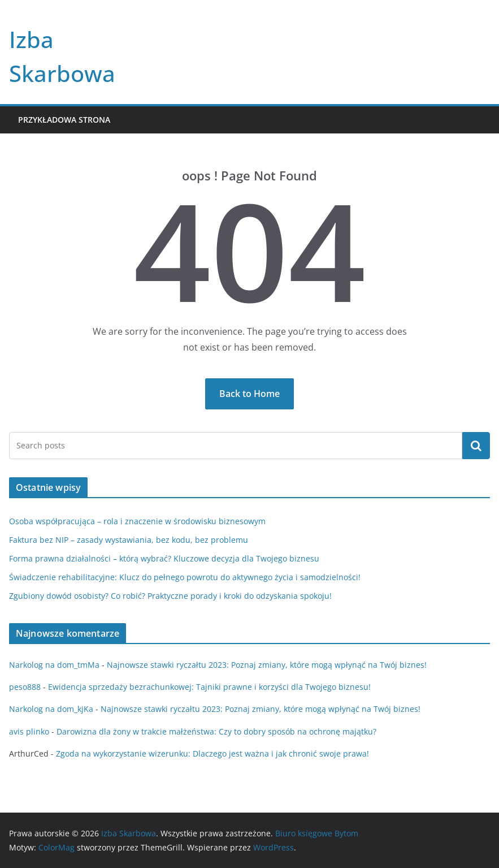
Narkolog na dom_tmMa (54, 665)
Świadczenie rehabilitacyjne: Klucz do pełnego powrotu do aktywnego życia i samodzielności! (185, 577)
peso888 (25, 687)
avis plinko (29, 731)
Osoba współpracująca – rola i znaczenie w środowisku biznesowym (137, 521)
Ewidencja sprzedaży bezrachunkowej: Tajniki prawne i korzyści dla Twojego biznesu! (209, 687)
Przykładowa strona (64, 120)
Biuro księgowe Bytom (317, 833)
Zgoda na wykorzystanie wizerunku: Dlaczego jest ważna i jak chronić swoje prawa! (212, 753)
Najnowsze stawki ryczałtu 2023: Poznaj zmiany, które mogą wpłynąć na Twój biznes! (267, 665)
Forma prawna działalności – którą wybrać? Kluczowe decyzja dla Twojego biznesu (164, 558)
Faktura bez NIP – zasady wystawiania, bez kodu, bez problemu (129, 540)
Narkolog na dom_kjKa (51, 709)
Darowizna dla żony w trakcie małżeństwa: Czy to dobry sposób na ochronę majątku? (216, 731)
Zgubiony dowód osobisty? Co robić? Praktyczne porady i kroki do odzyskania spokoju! (170, 596)
